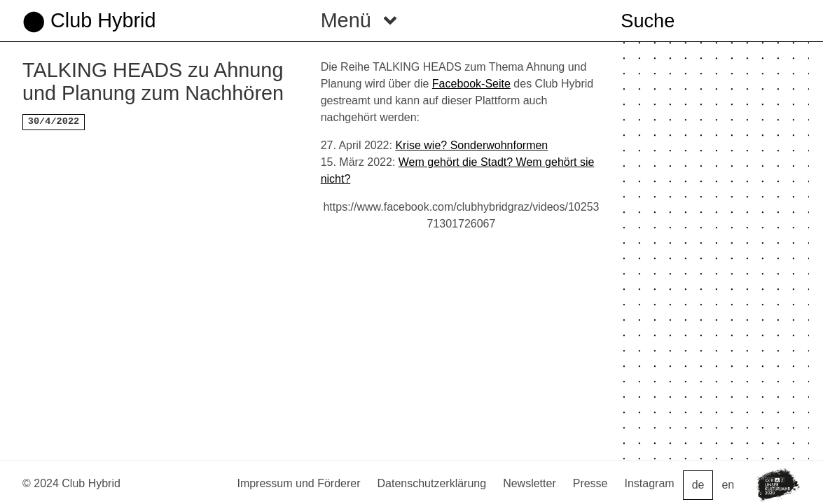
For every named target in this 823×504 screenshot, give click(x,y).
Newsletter (530, 483)
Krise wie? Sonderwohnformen (471, 145)
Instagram (650, 483)
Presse (590, 483)
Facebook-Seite (471, 84)
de (698, 485)
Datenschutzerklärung (432, 483)
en (728, 485)
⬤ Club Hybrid (89, 20)
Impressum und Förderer (298, 483)
